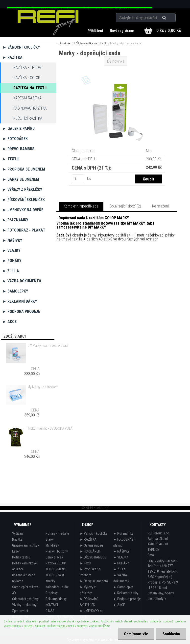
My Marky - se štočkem (43, 387)
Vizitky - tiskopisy (24, 605)
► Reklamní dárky (20, 301)
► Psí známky (15, 220)
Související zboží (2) (125, 206)
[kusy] (78, 179)
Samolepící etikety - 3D (26, 590)
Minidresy (52, 545)
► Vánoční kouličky (21, 47)
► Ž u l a (11, 271)
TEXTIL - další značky (55, 578)
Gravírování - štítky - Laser (26, 548)
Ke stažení (160, 206)
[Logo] (48, 23)
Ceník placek (54, 557)
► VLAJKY (11, 250)
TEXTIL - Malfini (56, 569)
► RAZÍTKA (12, 57)
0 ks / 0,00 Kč (169, 30)
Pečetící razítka (28, 118)
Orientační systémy (25, 599)
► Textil (11, 159)
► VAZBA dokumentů (22, 281)
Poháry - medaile (57, 533)
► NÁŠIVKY (12, 240)
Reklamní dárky (56, 599)
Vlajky (50, 539)
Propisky (52, 593)
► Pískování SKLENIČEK (24, 200)
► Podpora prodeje (21, 311)
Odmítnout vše (136, 634)
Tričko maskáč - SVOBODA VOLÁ (50, 428)
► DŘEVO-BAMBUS (18, 149)
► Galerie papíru (19, 129)
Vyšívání (18, 533)
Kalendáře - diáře (57, 587)
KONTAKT (52, 605)
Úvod (62, 43)
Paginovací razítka (30, 108)
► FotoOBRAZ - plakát (24, 230)
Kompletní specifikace (81, 206)
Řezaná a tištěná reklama (24, 578)
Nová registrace (122, 31)
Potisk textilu (21, 557)
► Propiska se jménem (24, 169)
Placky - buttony (57, 551)
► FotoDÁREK (15, 139)
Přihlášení (96, 31)
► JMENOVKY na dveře (23, 210)
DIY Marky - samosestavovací (48, 346)
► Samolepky (15, 291)
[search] (170, 18)
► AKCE (10, 322)
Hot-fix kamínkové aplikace (24, 566)
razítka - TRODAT (28, 68)
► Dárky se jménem (21, 179)
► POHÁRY (12, 261)
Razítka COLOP (56, 563)
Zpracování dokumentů (20, 614)
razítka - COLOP (27, 78)
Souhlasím (171, 634)
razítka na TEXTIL (30, 88)
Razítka (17, 539)
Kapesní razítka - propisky (28, 99)
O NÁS (50, 611)
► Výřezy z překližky (22, 190)
